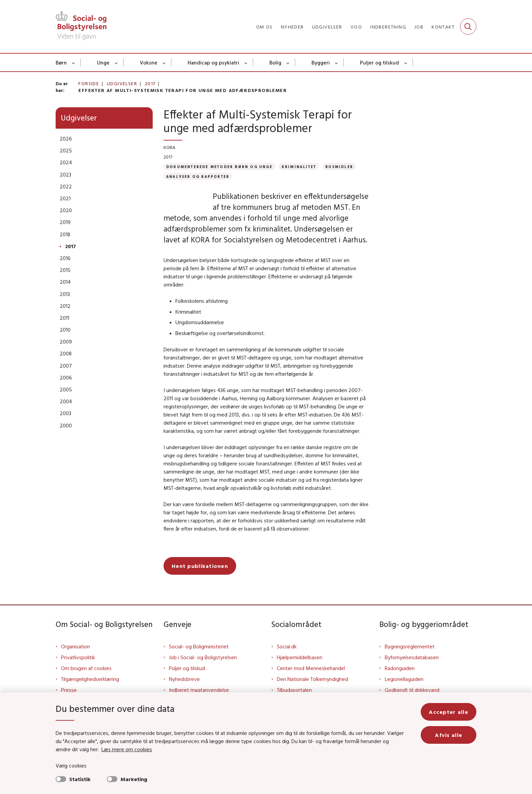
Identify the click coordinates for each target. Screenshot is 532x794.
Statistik (80, 779)
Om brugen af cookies (86, 668)
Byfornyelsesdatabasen (412, 657)
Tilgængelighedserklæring (90, 679)
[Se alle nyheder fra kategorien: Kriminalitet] (299, 167)
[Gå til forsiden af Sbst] (81, 26)
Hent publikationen (200, 566)
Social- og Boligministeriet (199, 646)
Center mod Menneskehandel (311, 668)
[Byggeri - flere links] (337, 62)
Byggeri (321, 62)
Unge (103, 62)
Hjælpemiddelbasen (300, 657)
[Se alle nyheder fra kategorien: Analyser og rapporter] (198, 176)
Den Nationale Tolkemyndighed (312, 679)
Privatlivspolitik (78, 657)
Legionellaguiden (404, 679)
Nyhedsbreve (184, 679)
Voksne (149, 62)
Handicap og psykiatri (213, 62)
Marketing (134, 779)
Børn (61, 62)
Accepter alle (449, 712)
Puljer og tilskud (379, 62)
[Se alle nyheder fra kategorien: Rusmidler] (339, 167)
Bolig (275, 62)
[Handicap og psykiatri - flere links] (246, 62)
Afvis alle (449, 735)
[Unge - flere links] (117, 62)
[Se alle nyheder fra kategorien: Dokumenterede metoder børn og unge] (219, 167)
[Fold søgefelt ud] (468, 26)
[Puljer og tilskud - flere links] (406, 62)
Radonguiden (400, 668)
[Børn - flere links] (74, 62)
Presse (69, 690)
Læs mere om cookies (127, 749)
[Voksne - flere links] (164, 62)
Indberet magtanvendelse (199, 690)
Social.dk (287, 646)
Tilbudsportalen (294, 690)
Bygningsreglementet (410, 646)
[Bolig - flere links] (288, 62)
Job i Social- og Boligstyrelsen (203, 657)
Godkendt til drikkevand (412, 690)
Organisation (75, 646)
